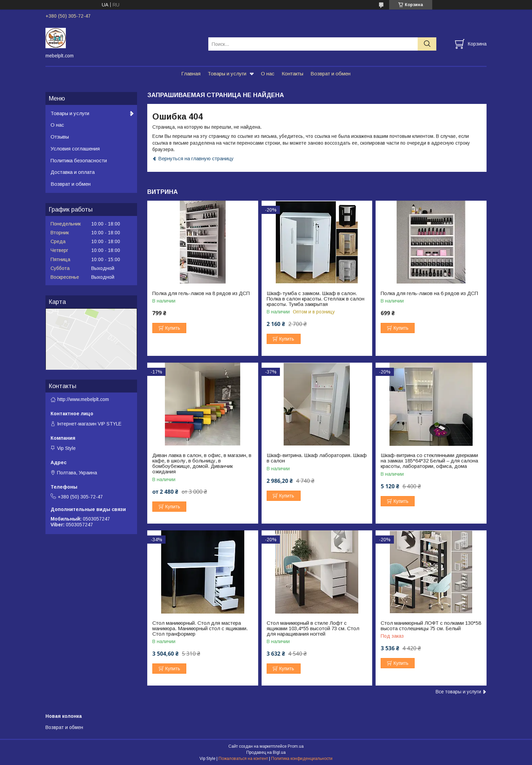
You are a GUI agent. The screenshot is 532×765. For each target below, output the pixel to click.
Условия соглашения (75, 149)
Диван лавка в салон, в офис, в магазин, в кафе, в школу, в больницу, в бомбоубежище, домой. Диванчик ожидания (202, 463)
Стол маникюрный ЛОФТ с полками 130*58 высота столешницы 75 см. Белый (431, 626)
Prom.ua (296, 746)
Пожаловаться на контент (243, 759)
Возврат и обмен (330, 74)
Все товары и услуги (458, 692)
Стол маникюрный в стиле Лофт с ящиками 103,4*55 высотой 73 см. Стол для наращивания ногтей (313, 629)
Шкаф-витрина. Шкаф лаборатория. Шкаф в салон (317, 458)
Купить (173, 328)
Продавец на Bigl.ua (266, 752)
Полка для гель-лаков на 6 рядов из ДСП (429, 293)
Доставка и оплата (73, 172)
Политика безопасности (79, 160)
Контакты (292, 74)
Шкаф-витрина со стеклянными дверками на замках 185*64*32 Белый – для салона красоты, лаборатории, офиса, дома (429, 461)
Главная (191, 74)
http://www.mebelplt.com (83, 399)
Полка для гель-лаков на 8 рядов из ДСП (201, 293)
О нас (268, 74)
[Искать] (427, 44)
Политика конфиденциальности (302, 759)
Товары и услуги (227, 74)
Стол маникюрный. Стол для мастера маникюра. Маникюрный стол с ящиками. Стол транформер (200, 629)
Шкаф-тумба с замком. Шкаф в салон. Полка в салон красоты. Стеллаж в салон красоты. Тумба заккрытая (316, 299)
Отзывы (60, 137)
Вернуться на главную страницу (196, 158)
